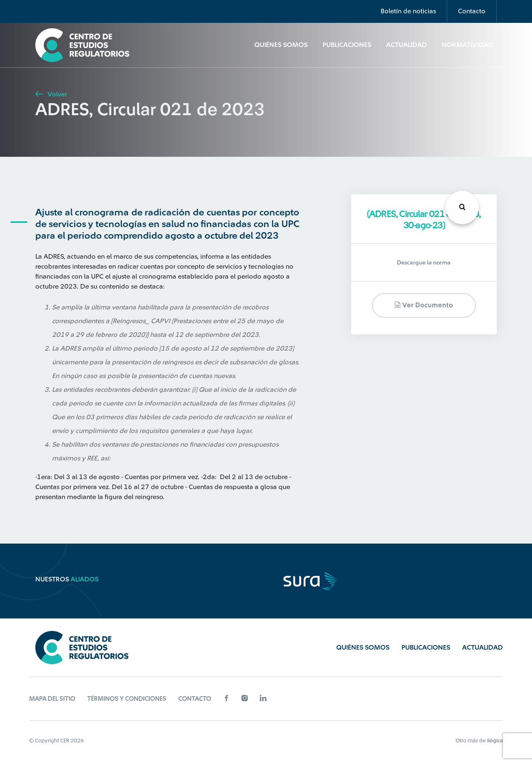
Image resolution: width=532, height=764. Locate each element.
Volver (51, 94)
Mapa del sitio (52, 699)
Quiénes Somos (281, 45)
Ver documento (424, 305)
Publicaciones (347, 45)
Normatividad (468, 45)
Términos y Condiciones (127, 699)
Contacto (472, 11)
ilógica (495, 741)
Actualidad (406, 45)
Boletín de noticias (408, 11)
